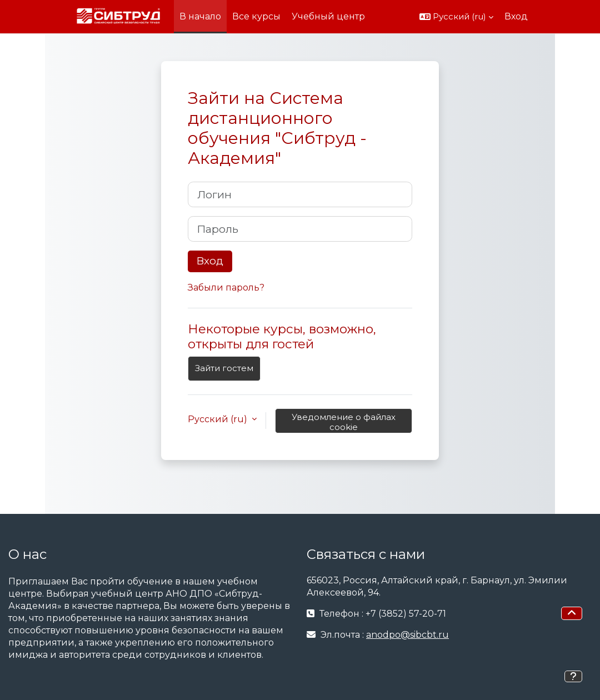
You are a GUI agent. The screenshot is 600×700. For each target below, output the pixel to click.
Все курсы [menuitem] (256, 16)
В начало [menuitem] (200, 16)
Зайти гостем (224, 368)
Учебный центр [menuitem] (328, 16)
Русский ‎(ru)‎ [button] (219, 419)
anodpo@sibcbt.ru (407, 635)
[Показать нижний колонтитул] (573, 676)
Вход (516, 16)
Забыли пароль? (226, 287)
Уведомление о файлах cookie (344, 422)
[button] (456, 17)
